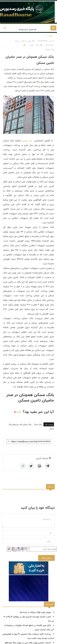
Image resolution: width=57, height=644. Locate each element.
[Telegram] (48, 466)
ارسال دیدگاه (46, 558)
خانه (51, 36)
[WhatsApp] (39, 466)
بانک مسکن (38, 424)
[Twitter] (31, 466)
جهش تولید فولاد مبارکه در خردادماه (35, 612)
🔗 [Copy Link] (23, 466)
